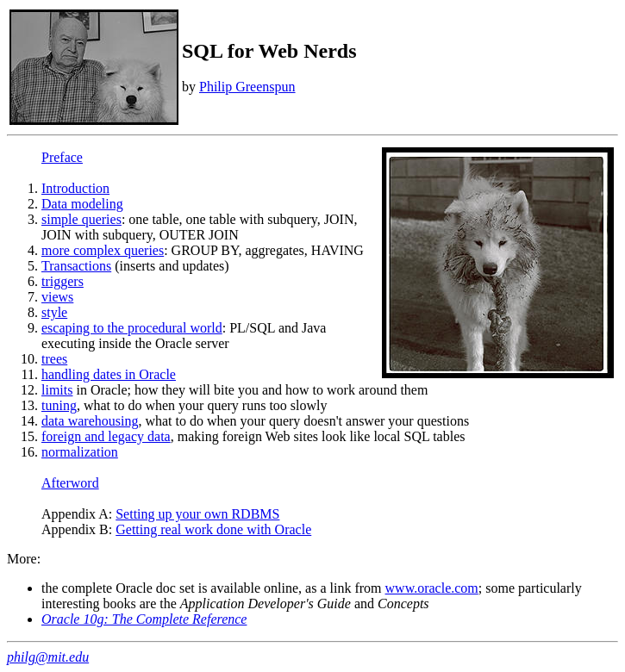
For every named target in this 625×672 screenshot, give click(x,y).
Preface (62, 157)
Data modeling (82, 204)
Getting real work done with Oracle (213, 529)
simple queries (81, 219)
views (57, 297)
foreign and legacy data (106, 436)
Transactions (76, 266)
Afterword (70, 483)
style (54, 312)
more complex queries (103, 250)
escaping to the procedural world (132, 328)
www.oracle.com (432, 588)
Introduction (75, 188)
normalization (80, 452)
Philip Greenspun (247, 87)
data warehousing (90, 421)
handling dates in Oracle (109, 374)
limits (57, 390)
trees (54, 359)
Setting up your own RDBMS (197, 514)
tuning (59, 405)
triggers (62, 281)
